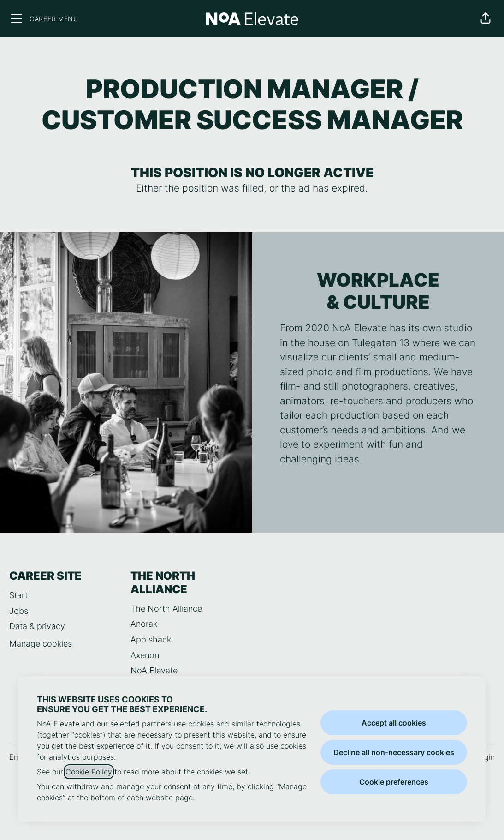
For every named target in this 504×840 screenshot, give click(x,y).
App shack (151, 639)
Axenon (145, 655)
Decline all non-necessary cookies (394, 752)
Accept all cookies (394, 723)
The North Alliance (166, 609)
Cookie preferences (394, 782)
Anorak (144, 624)
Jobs (19, 611)
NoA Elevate (154, 670)
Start (18, 595)
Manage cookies (41, 644)
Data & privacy (37, 626)
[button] (486, 18)
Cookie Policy (89, 772)
